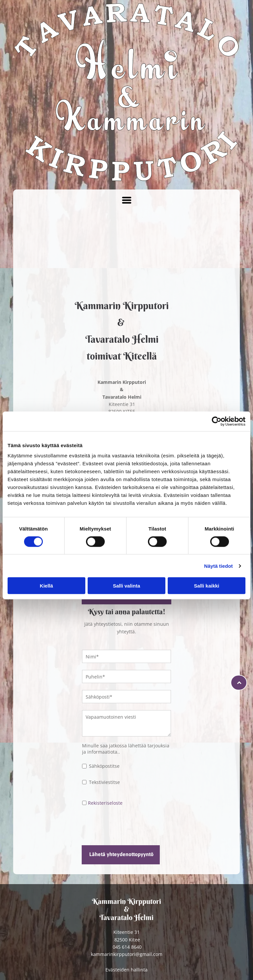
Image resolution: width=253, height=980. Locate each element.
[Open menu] (127, 200)
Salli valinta (127, 586)
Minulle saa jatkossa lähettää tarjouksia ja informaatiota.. (126, 749)
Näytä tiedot (219, 566)
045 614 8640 (127, 947)
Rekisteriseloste (105, 803)
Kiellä (46, 586)
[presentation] (132, 825)
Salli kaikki (207, 586)
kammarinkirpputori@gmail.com (127, 954)
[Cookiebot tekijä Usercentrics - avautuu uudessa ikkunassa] (217, 421)
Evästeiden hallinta (126, 970)
